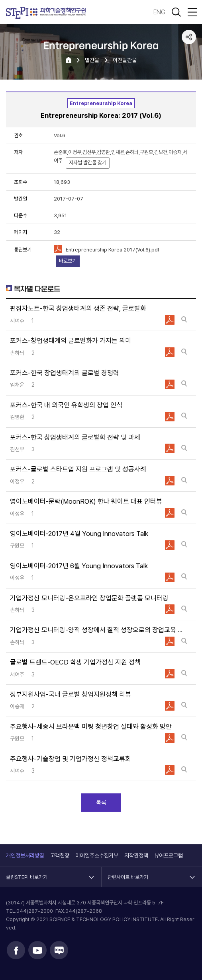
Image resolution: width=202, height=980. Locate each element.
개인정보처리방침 (25, 855)
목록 (101, 803)
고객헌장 (60, 855)
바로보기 (68, 261)
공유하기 (189, 37)
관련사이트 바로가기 (128, 873)
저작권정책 (136, 855)
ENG (159, 12)
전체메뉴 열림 (192, 12)
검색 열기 (176, 12)
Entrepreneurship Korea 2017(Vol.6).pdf (113, 250)
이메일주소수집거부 (97, 855)
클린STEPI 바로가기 (27, 873)
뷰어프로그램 (169, 855)
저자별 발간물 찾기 (88, 163)
